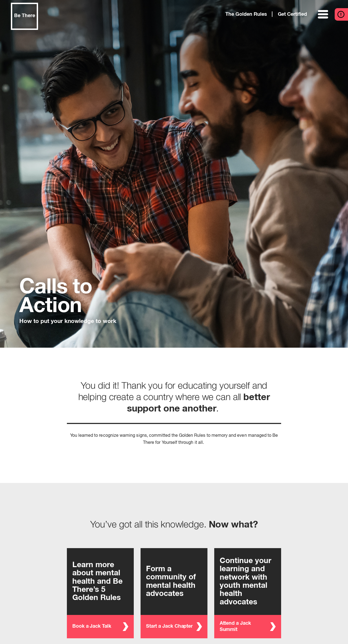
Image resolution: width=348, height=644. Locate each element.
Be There (25, 16)
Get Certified (292, 14)
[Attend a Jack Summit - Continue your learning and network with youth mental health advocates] (248, 593)
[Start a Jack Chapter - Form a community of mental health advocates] (174, 593)
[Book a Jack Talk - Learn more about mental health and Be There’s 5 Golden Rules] (100, 593)
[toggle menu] (324, 14)
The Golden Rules (246, 14)
